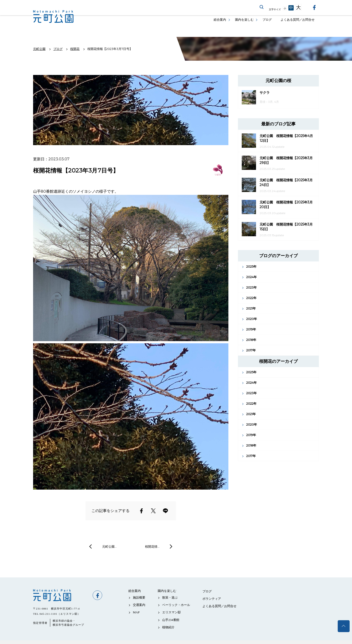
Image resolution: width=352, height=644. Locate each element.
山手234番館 (171, 620)
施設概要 (139, 597)
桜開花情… (152, 546)
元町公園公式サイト (53, 17)
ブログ (267, 20)
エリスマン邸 (171, 612)
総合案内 (220, 20)
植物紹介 (168, 627)
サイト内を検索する (262, 7)
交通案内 (139, 605)
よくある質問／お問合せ (298, 20)
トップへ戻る (344, 626)
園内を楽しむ (244, 20)
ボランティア (212, 599)
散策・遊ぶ (170, 597)
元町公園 (60, 595)
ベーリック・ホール (176, 605)
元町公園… (109, 546)
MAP (136, 612)
